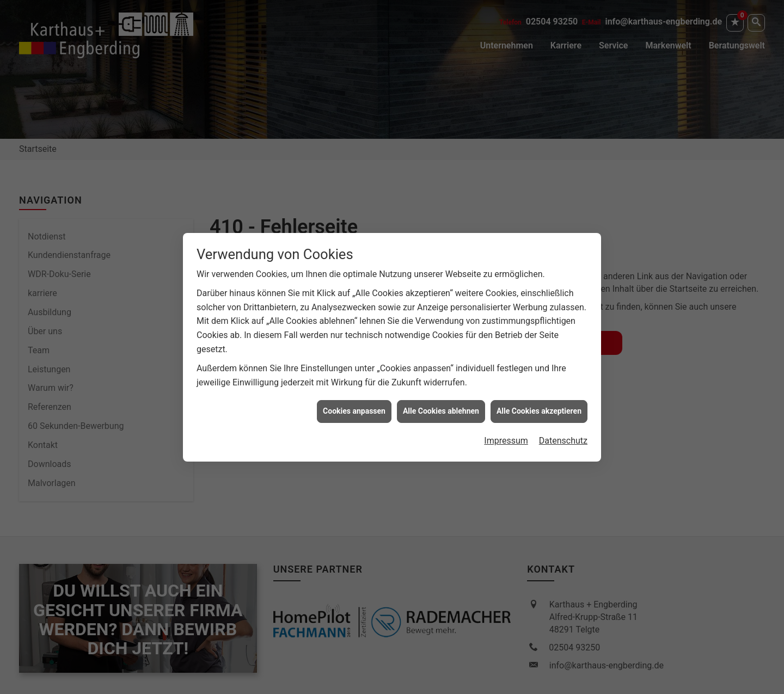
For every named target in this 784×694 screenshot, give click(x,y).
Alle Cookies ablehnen (441, 407)
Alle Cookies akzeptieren (539, 407)
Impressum (506, 437)
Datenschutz (563, 437)
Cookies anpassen (354, 407)
